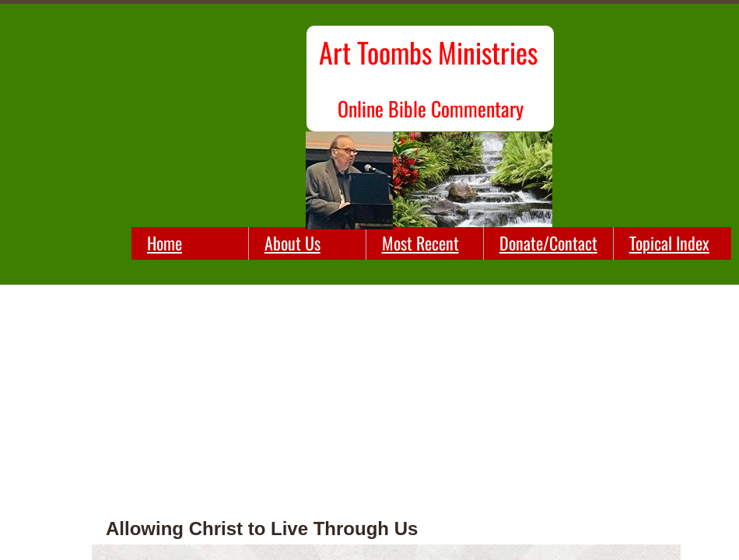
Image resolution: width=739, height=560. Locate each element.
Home (165, 243)
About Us (292, 243)
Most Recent (420, 243)
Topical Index (669, 243)
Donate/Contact (548, 243)
